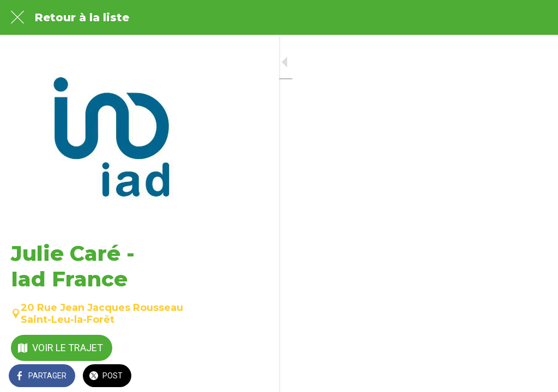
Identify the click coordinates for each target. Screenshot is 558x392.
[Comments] (536, 377)
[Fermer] (17, 17)
